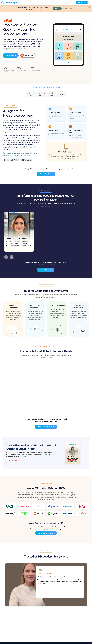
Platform (44, 3)
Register (57, 8)
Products (36, 3)
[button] (6, 257)
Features (52, 3)
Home (31, 3)
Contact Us (82, 3)
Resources (59, 3)
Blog (65, 3)
